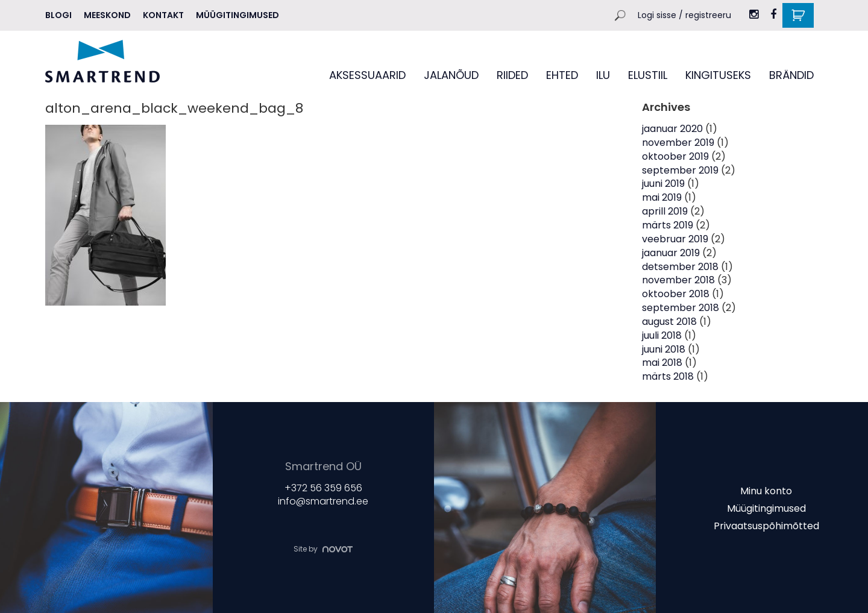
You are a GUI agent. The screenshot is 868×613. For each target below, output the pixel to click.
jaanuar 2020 (672, 129)
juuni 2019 (663, 184)
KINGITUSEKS (718, 75)
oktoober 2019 (675, 156)
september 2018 (681, 308)
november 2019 (678, 143)
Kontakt (163, 15)
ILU (603, 75)
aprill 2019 (665, 211)
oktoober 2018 (676, 294)
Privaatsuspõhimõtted (766, 525)
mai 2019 (662, 197)
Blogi (58, 15)
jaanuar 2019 (671, 253)
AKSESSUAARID (367, 75)
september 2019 (680, 170)
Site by (323, 549)
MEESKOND (107, 15)
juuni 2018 (664, 349)
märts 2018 (668, 376)
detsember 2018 (680, 267)
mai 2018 (662, 363)
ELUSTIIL (648, 75)
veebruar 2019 (675, 239)
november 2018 (678, 280)
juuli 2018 (662, 335)
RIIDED (512, 75)
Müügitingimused (237, 15)
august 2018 (669, 322)
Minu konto (766, 491)
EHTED (562, 75)
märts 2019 (668, 225)
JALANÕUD (451, 75)
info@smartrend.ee (323, 502)
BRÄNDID (791, 75)
